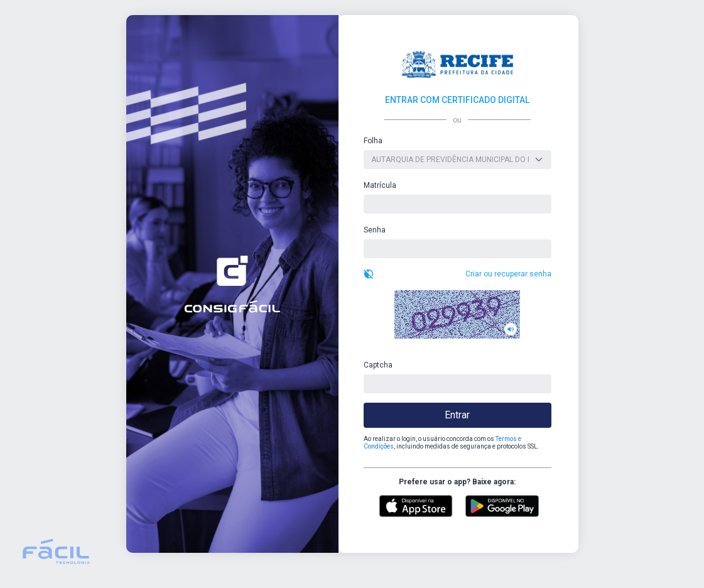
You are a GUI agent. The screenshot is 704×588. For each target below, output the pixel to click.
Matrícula (380, 185)
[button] (457, 314)
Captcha (378, 365)
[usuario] (458, 204)
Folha (373, 141)
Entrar (457, 415)
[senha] (458, 249)
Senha (375, 230)
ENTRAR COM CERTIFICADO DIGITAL (457, 100)
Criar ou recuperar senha (508, 274)
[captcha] (458, 384)
